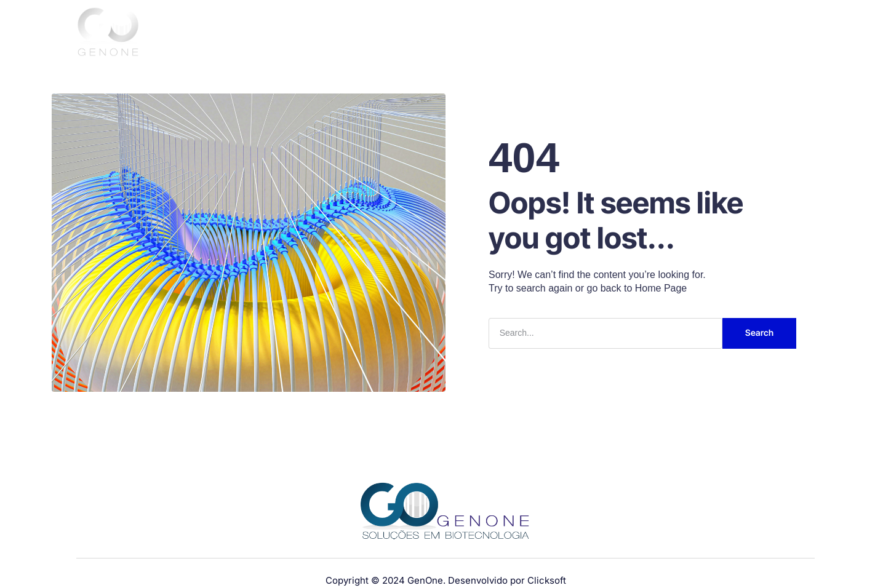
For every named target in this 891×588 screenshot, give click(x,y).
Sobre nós (520, 33)
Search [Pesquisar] (759, 332)
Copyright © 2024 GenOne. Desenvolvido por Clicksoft (446, 580)
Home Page (661, 288)
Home (473, 33)
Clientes (696, 33)
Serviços (640, 33)
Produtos (578, 33)
